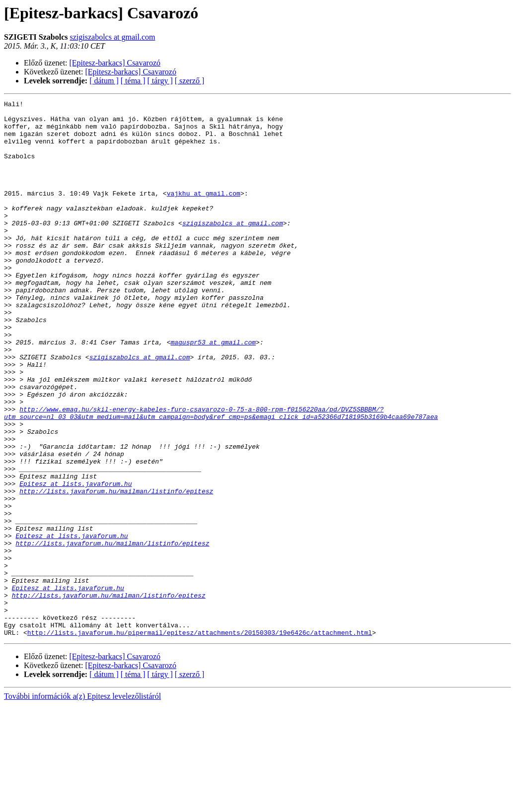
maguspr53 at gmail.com (213, 391)
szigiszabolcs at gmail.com (112, 37)
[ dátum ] (104, 81)
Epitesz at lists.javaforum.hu (75, 561)
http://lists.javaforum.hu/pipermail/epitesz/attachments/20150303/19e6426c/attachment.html (200, 740)
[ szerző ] (190, 81)
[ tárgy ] (160, 81)
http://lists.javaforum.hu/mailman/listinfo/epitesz (116, 570)
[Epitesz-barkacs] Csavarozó (115, 63)
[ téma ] (133, 81)
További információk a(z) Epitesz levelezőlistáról (82, 803)
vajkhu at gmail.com (204, 212)
